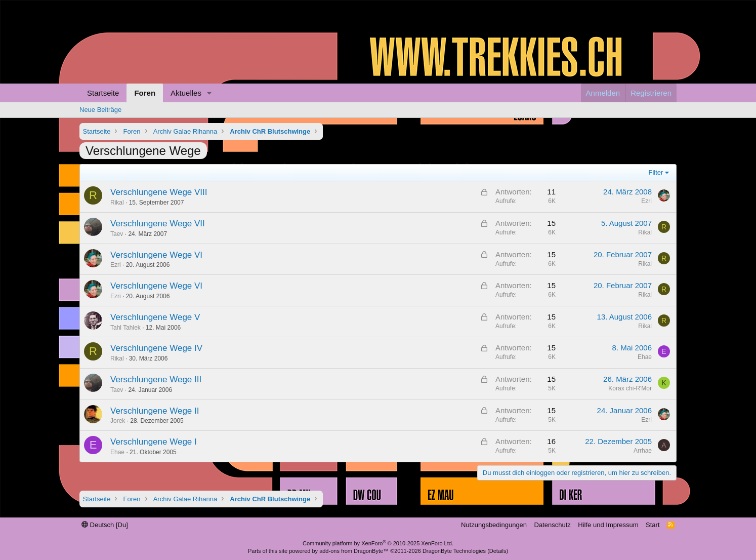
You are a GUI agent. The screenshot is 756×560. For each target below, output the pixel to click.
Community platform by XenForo (378, 543)
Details (498, 551)
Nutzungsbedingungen (494, 525)
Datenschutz (553, 525)
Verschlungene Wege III (156, 379)
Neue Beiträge (100, 110)
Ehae (645, 357)
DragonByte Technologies (454, 551)
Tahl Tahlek (125, 328)
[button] (209, 93)
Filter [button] (656, 172)
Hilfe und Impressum (608, 525)
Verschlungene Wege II (155, 411)
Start (653, 525)
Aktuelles (186, 93)
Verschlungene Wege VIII (159, 192)
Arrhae (643, 451)
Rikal (117, 203)
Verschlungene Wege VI (156, 255)
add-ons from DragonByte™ (354, 551)
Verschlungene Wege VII (158, 224)
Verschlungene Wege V (155, 317)
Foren (145, 93)
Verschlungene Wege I (154, 442)
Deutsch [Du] (105, 525)
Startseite (103, 93)
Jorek (118, 421)
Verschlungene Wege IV (156, 348)
